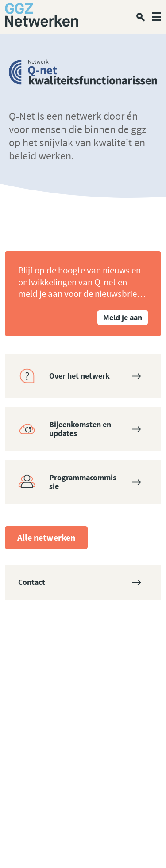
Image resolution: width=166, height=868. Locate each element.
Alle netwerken (46, 537)
